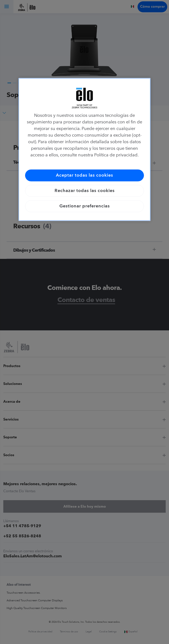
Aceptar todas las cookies (84, 175)
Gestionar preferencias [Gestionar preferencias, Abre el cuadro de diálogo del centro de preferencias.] (85, 206)
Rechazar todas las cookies (85, 191)
